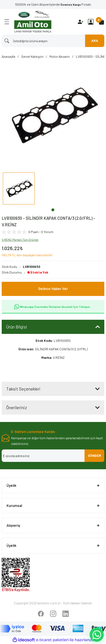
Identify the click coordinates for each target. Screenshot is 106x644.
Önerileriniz (17, 408)
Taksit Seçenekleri (23, 389)
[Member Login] (91, 22)
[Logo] (33, 22)
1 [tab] (53, 210)
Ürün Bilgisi (17, 327)
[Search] (53, 41)
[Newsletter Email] (53, 456)
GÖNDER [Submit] (95, 455)
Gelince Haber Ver (53, 289)
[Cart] (101, 22)
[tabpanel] (19, 189)
